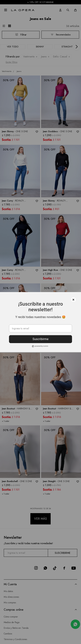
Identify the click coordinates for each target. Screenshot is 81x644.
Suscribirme (40, 339)
